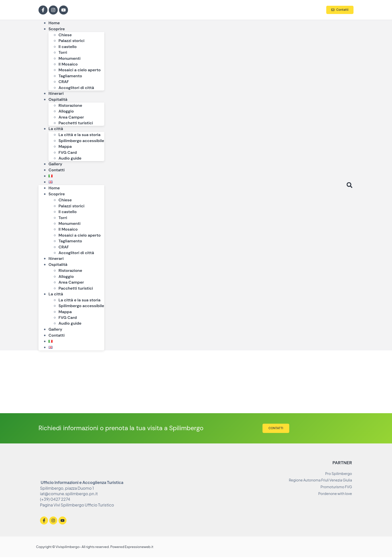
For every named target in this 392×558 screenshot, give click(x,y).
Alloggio (66, 111)
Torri (63, 52)
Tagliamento (70, 76)
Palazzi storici (71, 41)
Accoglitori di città (76, 88)
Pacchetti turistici (76, 123)
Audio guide (70, 158)
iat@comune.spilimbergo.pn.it (69, 494)
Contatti (57, 170)
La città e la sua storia (79, 135)
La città (56, 129)
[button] (349, 185)
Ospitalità (58, 99)
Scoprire (57, 29)
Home (54, 188)
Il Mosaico (68, 64)
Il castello (68, 47)
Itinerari (56, 258)
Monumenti (69, 58)
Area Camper (71, 117)
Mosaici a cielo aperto (80, 70)
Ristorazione (70, 105)
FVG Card (68, 152)
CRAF (64, 82)
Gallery (55, 329)
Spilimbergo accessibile (81, 141)
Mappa (65, 146)
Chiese (65, 35)
